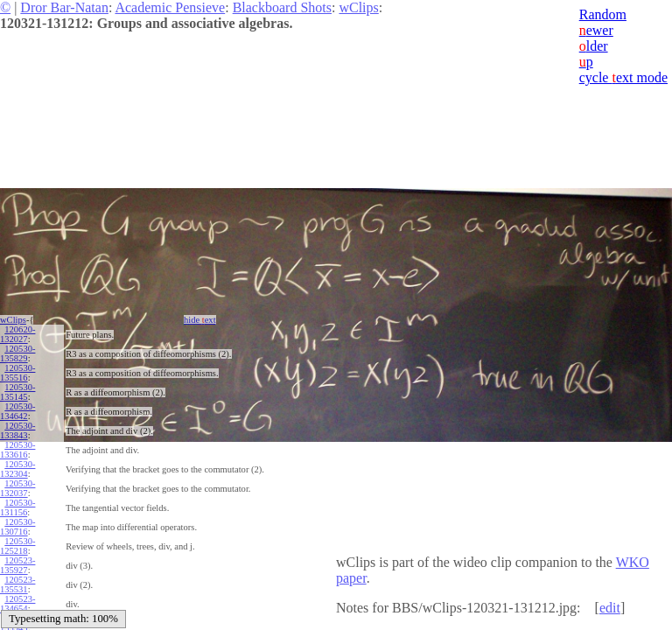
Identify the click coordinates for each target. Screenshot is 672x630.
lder (594, 46)
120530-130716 (17, 527)
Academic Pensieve (170, 7)
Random (603, 14)
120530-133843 (17, 430)
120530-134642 (17, 411)
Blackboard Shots (282, 7)
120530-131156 (17, 507)
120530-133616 (17, 450)
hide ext (200, 320)
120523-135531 (17, 584)
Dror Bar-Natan (64, 7)
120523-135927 (17, 565)
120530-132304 (17, 469)
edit (610, 608)
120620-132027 (17, 334)
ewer (596, 30)
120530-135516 (17, 373)
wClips (358, 7)
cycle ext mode (623, 77)
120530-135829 (17, 353)
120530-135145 (17, 392)
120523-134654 (17, 604)
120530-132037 (17, 488)
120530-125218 (17, 546)
